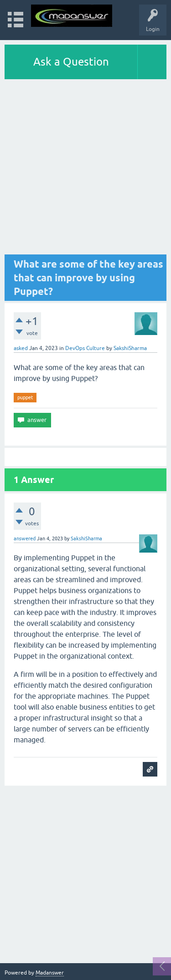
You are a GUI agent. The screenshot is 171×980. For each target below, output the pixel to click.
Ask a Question (71, 62)
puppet (25, 397)
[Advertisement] (85, 169)
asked (21, 348)
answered (25, 538)
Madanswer (50, 973)
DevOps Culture (85, 348)
